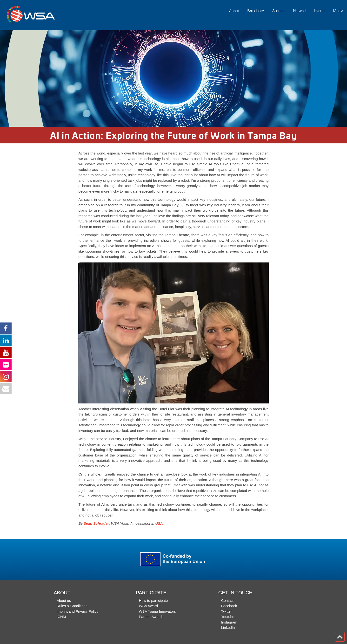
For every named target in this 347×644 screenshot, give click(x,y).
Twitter (227, 611)
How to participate (153, 600)
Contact (227, 600)
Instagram (229, 622)
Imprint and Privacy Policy (77, 611)
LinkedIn (228, 627)
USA (159, 523)
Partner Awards (151, 617)
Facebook (229, 606)
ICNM (61, 617)
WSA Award (148, 606)
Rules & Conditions (72, 606)
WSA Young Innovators (157, 611)
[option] (173, 79)
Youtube (228, 617)
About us (64, 600)
